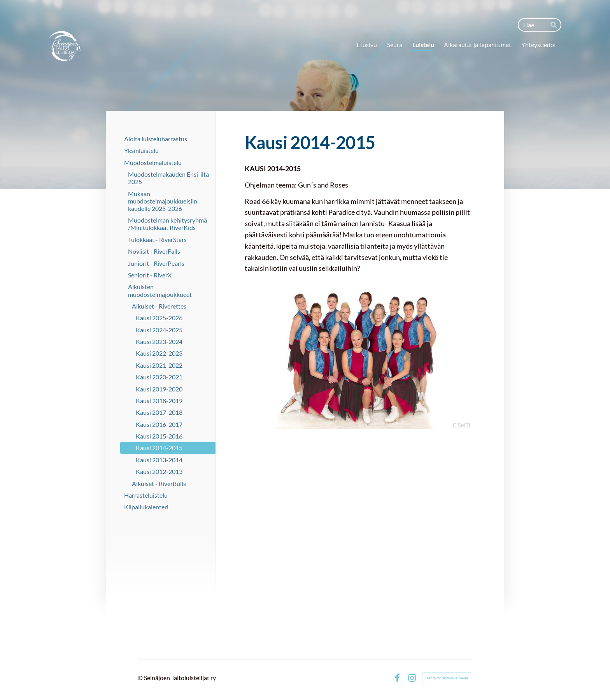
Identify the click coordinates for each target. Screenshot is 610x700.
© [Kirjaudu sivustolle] (141, 678)
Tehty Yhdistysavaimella (447, 678)
